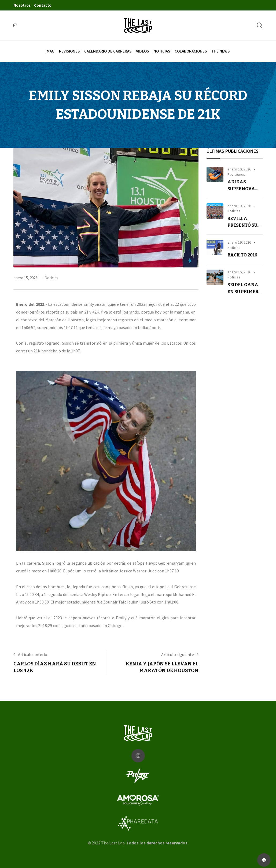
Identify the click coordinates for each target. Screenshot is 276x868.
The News (220, 51)
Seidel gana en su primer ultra (243, 292)
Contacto (43, 5)
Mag (51, 51)
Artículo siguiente (178, 654)
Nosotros (22, 5)
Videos (142, 51)
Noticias (162, 51)
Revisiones (69, 51)
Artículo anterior (33, 654)
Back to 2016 (242, 255)
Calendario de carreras (108, 51)
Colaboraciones (191, 51)
